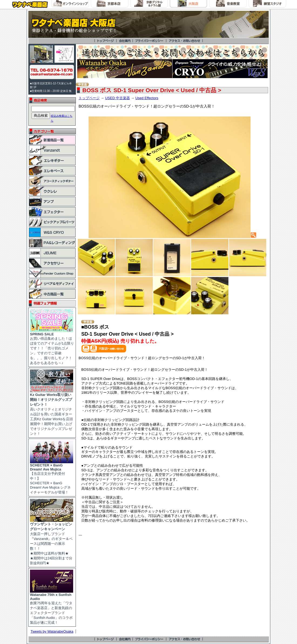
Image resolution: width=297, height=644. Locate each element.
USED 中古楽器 (117, 98)
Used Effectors (147, 98)
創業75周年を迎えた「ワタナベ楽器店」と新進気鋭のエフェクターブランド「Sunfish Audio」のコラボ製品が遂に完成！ (52, 607)
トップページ (89, 98)
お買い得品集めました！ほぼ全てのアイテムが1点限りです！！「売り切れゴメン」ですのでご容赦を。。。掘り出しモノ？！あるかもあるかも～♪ (52, 347)
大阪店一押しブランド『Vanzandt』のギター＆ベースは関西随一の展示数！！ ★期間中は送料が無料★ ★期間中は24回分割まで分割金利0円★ (52, 542)
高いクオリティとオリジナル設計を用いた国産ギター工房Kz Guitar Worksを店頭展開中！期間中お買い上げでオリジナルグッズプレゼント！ (52, 412)
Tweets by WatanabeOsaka (52, 631)
